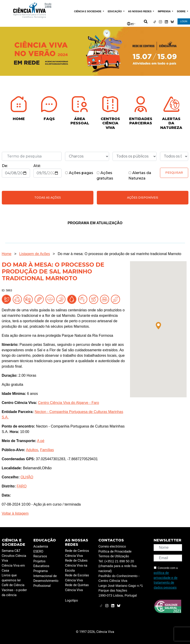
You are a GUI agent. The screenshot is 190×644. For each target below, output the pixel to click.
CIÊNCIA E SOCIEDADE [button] (88, 11)
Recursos (40, 556)
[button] (158, 326)
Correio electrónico (112, 547)
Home (7, 254)
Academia (41, 547)
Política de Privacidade (115, 552)
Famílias (47, 450)
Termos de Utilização (114, 556)
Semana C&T (11, 551)
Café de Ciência (13, 585)
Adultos (32, 450)
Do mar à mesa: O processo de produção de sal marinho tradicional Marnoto (119, 254)
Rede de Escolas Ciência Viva (77, 578)
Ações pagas (79, 173)
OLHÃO (27, 477)
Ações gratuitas (105, 176)
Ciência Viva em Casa (13, 568)
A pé (41, 441)
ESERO (38, 552)
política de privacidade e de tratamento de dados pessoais (165, 580)
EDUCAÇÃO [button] (115, 11)
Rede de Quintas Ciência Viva (77, 588)
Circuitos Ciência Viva (14, 558)
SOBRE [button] (181, 11)
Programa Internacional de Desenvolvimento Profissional (46, 578)
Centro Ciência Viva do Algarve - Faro (68, 403)
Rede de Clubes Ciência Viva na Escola (76, 565)
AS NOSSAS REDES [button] (140, 11)
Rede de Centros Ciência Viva (77, 553)
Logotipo (71, 601)
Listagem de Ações (34, 254)
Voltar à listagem (15, 513)
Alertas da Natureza (140, 176)
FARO (22, 486)
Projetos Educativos (41, 564)
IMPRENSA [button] (164, 11)
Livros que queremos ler (11, 578)
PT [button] (130, 24)
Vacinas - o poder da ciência (14, 593)
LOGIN (184, 21)
